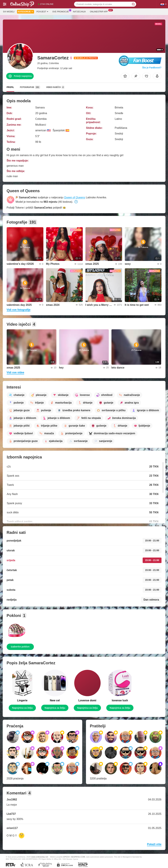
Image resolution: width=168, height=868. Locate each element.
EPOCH (66, 857)
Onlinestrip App (100, 11)
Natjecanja (79, 12)
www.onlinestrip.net (40, 857)
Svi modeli (9, 12)
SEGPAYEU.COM (78, 857)
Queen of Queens (75, 197)
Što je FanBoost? (152, 68)
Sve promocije (61, 11)
